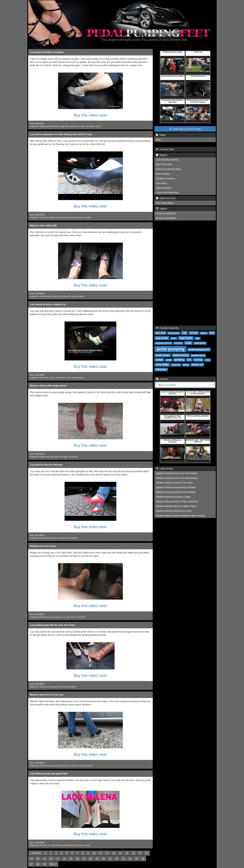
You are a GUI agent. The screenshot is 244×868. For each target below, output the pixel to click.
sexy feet (176, 365)
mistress (178, 343)
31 (110, 859)
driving (42, 687)
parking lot (54, 218)
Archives (162, 379)
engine (204, 333)
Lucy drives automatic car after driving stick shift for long (61, 134)
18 (147, 853)
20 (38, 859)
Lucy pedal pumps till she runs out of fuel (52, 625)
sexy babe (162, 365)
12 (107, 853)
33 (123, 859)
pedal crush (74, 126)
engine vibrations (86, 766)
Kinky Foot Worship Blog (168, 169)
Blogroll (161, 155)
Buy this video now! (91, 115)
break (69, 378)
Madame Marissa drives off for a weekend (177, 501)
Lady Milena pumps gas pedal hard (49, 774)
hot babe (64, 457)
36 (143, 859)
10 (94, 853)
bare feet (43, 845)
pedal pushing (181, 355)
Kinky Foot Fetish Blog (167, 193)
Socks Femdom (164, 188)
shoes (55, 538)
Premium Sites (165, 149)
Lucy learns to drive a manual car (48, 304)
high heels (44, 218)
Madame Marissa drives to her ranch (174, 483)
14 (120, 853)
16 (133, 853)
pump (169, 360)
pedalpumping (78, 378)
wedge (42, 126)
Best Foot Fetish (164, 164)
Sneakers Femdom (166, 178)
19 (31, 859)
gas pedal (91, 126)
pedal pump (44, 457)
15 (127, 853)
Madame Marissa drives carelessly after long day (180, 516)
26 (77, 859)
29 (97, 859)
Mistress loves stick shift (43, 225)
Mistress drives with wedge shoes (48, 386)
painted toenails (53, 126)
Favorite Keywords (167, 328)
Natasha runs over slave (43, 546)
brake (83, 126)
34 (130, 859)
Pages (161, 135)
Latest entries (165, 469)
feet (67, 126)
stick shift (67, 296)
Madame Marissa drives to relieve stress (176, 506)
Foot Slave (161, 183)
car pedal (87, 218)
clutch (98, 126)
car (184, 333)
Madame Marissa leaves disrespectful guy (177, 478)
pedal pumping (76, 218)
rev (64, 617)
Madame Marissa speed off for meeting (176, 492)
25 (71, 859)
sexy (208, 360)
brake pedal (174, 333)
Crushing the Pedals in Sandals (47, 52)
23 (58, 859)
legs (62, 126)
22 (51, 859)
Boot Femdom (163, 174)
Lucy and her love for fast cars (46, 465)
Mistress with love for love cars (47, 695)
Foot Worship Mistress (167, 160)
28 (90, 859)
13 (114, 853)
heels (174, 338)
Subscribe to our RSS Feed (185, 129)
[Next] (53, 864)
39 (44, 864)
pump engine (72, 538)
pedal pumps (163, 355)
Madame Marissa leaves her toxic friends (177, 473)
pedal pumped (78, 296)
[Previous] (36, 853)
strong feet (64, 218)
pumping (179, 360)
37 (31, 864)
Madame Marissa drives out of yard (174, 511)
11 (101, 853)
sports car (67, 766)
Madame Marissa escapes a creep (173, 497)
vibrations (161, 369)
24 (64, 859)
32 (117, 859)
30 (104, 859)
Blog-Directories (166, 198)
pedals (159, 360)
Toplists (161, 209)
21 (44, 859)
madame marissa (163, 343)
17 (140, 853)
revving (49, 687)
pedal (188, 343)
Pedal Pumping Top (166, 213)
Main (158, 140)
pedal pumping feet (199, 350)
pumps (52, 378)
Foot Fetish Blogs (165, 203)
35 (136, 859)
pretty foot (57, 296)
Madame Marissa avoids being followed (176, 487)
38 (38, 864)
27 (84, 859)
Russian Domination (166, 218)
